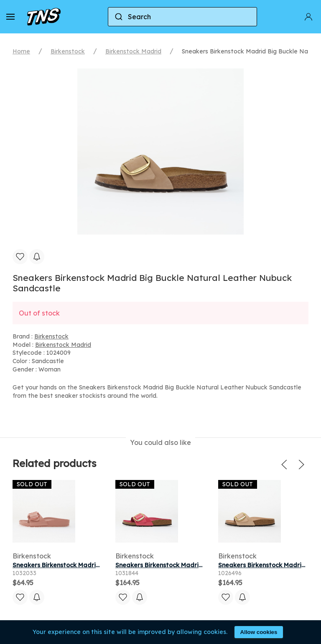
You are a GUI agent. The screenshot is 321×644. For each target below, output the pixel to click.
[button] (10, 17)
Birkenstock (68, 51)
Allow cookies (259, 632)
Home (21, 51)
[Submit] (118, 17)
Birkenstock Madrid (133, 51)
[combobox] (182, 17)
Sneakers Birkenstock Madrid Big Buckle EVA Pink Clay (94, 565)
